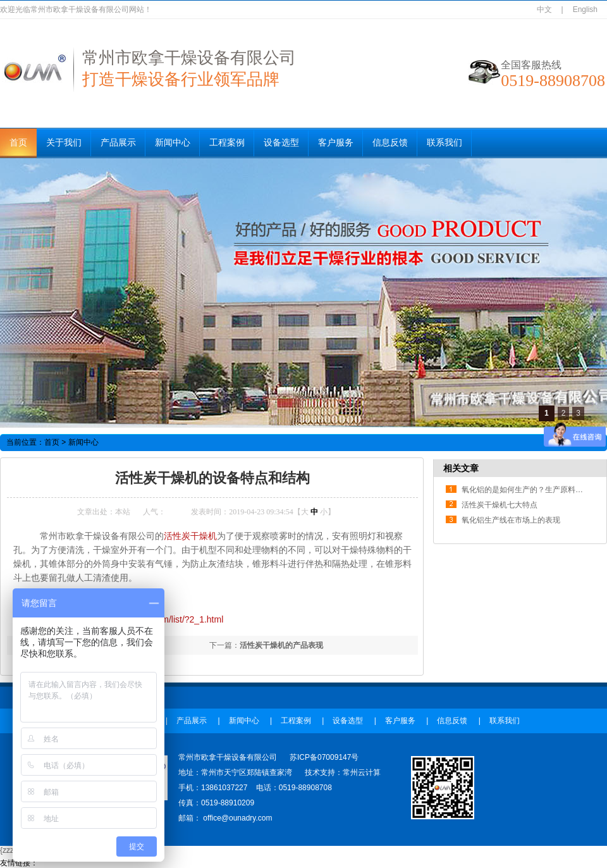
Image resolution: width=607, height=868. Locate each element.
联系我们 (445, 143)
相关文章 (461, 468)
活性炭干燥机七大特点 (500, 505)
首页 (18, 143)
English (585, 9)
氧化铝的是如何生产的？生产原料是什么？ (534, 490)
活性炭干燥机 (190, 536)
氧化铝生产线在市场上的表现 (511, 520)
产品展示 (118, 143)
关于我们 (64, 143)
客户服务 (336, 143)
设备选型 (281, 143)
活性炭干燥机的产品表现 (281, 645)
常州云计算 (362, 772)
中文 (544, 9)
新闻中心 (173, 143)
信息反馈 (390, 143)
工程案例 (227, 143)
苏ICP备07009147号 (324, 757)
